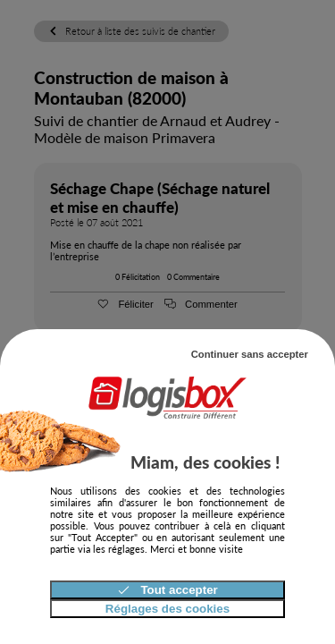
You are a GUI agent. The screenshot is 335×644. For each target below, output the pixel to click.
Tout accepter (167, 590)
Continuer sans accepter (250, 354)
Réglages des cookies (167, 609)
